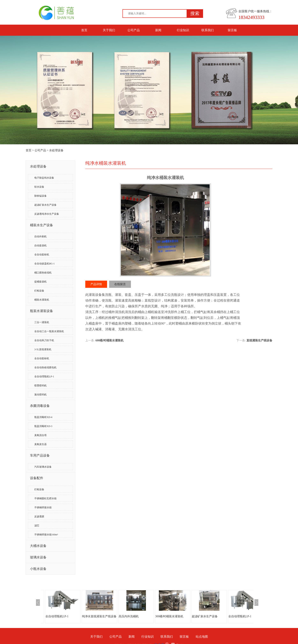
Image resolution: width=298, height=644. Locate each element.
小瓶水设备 (38, 569)
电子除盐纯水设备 (44, 178)
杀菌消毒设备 (40, 406)
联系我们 (208, 30)
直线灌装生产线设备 (259, 340)
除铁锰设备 (40, 196)
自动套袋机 (40, 246)
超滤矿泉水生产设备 (45, 205)
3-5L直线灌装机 (43, 349)
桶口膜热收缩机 (43, 273)
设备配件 (37, 478)
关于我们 (109, 30)
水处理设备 (56, 150)
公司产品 (134, 30)
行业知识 (183, 30)
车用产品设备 (40, 455)
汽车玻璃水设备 (43, 467)
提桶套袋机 (40, 282)
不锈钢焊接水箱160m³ (46, 535)
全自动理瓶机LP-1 (44, 377)
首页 (84, 30)
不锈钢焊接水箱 (43, 507)
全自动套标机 (42, 255)
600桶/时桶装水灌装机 (109, 340)
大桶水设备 (38, 546)
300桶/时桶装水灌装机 (169, 616)
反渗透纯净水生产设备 (47, 214)
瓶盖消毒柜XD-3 (43, 426)
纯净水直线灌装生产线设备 (99, 616)
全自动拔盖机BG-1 (44, 264)
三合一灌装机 (42, 322)
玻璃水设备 (38, 557)
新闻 (158, 30)
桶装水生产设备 (42, 225)
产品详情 (96, 284)
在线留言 (120, 284)
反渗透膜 (39, 517)
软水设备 (39, 187)
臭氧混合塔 (40, 435)
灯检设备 (39, 291)
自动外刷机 (40, 236)
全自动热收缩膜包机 (45, 367)
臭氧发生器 (40, 444)
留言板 (232, 30)
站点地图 (202, 637)
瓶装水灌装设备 (42, 311)
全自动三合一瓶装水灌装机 (49, 331)
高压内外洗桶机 (129, 616)
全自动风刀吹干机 (44, 340)
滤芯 (37, 526)
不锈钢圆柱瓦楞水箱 (45, 498)
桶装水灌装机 (42, 300)
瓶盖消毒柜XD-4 (43, 417)
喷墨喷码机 (40, 386)
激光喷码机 (40, 395)
